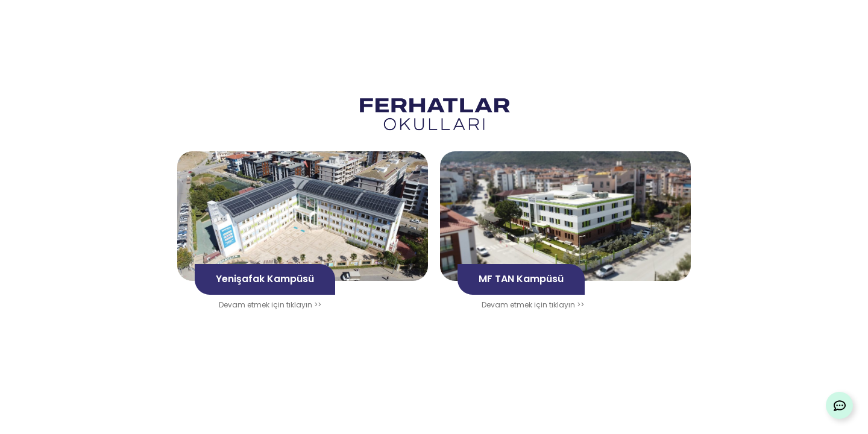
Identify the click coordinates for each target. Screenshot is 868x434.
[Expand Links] (839, 405)
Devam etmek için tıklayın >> (270, 305)
